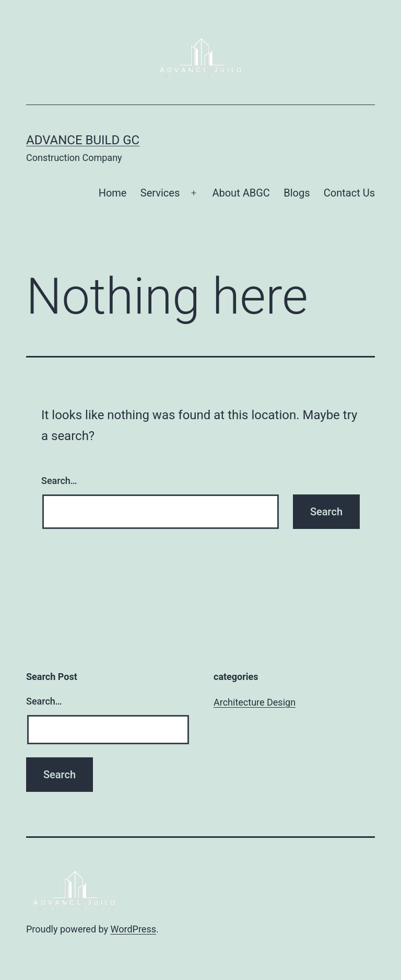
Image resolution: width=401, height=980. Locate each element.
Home (113, 193)
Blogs (297, 193)
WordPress (133, 929)
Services (160, 193)
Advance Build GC (83, 140)
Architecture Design (255, 702)
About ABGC (241, 193)
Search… (59, 481)
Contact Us (349, 193)
